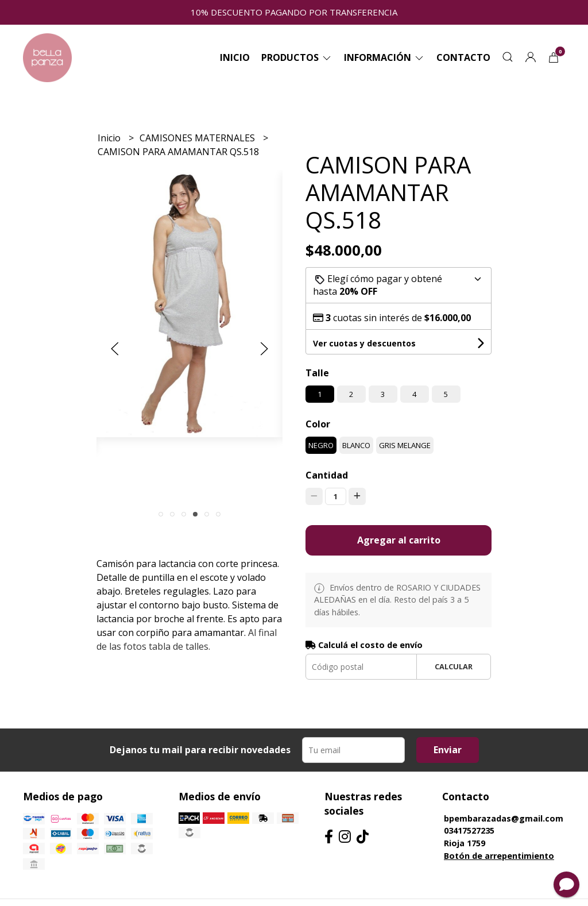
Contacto (463, 57)
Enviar (448, 750)
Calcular (454, 666)
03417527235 (469, 830)
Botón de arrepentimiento (499, 856)
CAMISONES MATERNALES (198, 138)
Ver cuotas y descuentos (364, 343)
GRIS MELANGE (405, 445)
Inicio (235, 57)
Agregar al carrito (399, 540)
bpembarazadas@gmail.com (504, 818)
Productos (297, 57)
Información (384, 57)
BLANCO (356, 445)
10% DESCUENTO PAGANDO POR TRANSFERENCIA (294, 12)
